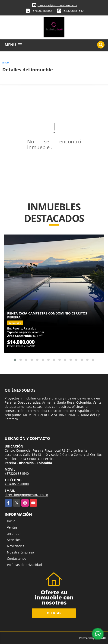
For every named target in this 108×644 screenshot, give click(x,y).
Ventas (12, 527)
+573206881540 (73, 11)
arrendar (14, 534)
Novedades (16, 546)
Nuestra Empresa (21, 552)
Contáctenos (17, 558)
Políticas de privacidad (24, 565)
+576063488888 (42, 11)
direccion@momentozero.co (57, 5)
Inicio (6, 62)
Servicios (14, 540)
